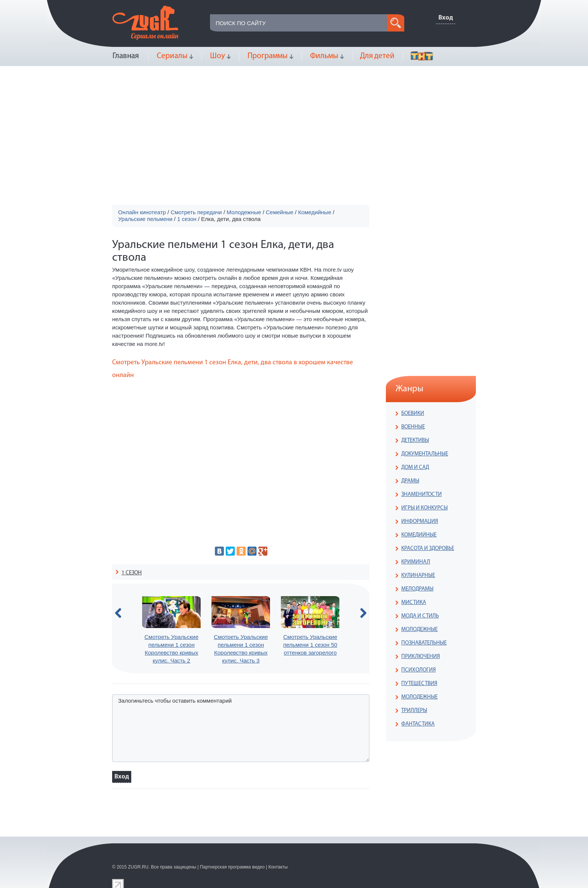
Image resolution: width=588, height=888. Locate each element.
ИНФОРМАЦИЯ (420, 522)
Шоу (217, 56)
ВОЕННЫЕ (413, 427)
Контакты (278, 867)
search (396, 23)
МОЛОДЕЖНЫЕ (419, 630)
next (363, 613)
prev (118, 613)
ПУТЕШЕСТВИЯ (419, 684)
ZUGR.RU (138, 867)
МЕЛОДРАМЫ (417, 589)
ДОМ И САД (415, 468)
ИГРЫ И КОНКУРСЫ (424, 508)
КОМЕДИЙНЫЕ (419, 535)
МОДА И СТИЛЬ (420, 616)
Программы (268, 56)
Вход (446, 18)
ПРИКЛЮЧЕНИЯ (421, 657)
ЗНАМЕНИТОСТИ (421, 495)
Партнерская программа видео (232, 867)
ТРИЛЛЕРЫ (414, 711)
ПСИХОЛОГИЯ (418, 670)
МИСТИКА (414, 603)
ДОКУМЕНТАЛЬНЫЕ (425, 454)
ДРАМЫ (410, 481)
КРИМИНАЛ (416, 562)
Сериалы (172, 56)
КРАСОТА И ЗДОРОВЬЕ (428, 549)
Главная (126, 56)
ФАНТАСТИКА (418, 724)
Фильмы (324, 56)
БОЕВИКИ (413, 414)
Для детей (377, 56)
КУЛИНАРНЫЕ (418, 576)
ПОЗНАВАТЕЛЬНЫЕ (424, 643)
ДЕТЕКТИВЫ (415, 441)
